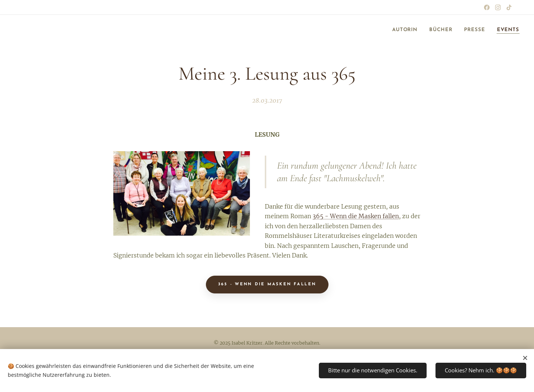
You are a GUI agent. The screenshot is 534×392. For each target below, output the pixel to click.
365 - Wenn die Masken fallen (356, 216)
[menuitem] (397, 30)
